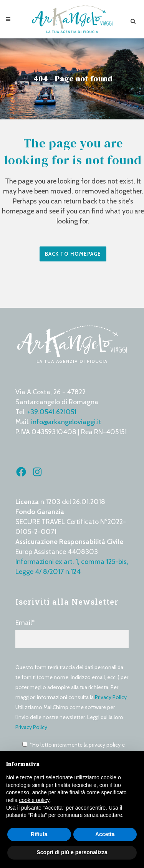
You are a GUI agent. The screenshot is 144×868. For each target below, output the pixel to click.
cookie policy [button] (34, 800)
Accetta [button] (105, 834)
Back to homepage (73, 254)
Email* (72, 633)
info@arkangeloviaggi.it (66, 422)
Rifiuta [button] (39, 834)
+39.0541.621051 (52, 412)
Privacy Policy (111, 697)
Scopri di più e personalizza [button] (72, 852)
